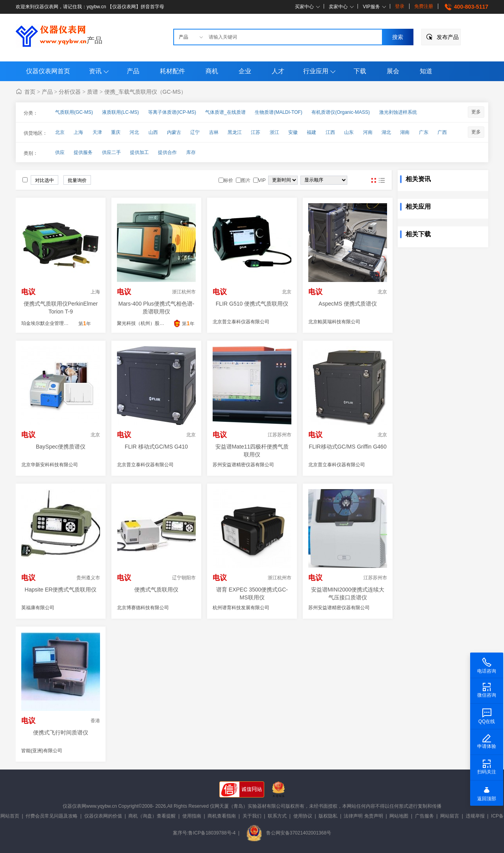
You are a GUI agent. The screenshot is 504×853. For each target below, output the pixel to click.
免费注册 (424, 6)
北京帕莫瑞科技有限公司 (334, 322)
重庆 (116, 132)
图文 (382, 180)
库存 (191, 152)
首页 (30, 92)
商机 (212, 71)
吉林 (214, 132)
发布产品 (448, 37)
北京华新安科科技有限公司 (50, 465)
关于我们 (252, 816)
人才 (278, 71)
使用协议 (303, 816)
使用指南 (192, 816)
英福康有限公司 (38, 608)
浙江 (274, 132)
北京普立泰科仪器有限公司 (241, 322)
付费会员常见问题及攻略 (52, 816)
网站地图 (399, 816)
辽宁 (195, 132)
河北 (134, 132)
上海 (78, 132)
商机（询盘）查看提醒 (152, 816)
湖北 (386, 132)
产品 (94, 40)
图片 (374, 180)
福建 (311, 132)
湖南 (405, 132)
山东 (349, 132)
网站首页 (10, 816)
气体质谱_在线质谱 (225, 112)
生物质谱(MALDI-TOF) (278, 112)
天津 (97, 132)
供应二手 (111, 152)
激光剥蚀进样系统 (398, 112)
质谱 (93, 92)
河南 (368, 132)
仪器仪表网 (74, 806)
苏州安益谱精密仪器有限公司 (243, 465)
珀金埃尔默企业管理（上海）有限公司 (61, 323)
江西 (330, 132)
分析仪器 (70, 92)
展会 (393, 71)
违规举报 (475, 816)
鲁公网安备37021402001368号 (289, 833)
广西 (442, 132)
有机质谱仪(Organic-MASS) (341, 112)
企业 (245, 71)
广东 (424, 132)
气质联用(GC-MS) (74, 112)
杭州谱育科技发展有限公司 (241, 608)
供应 (60, 152)
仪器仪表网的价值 (103, 816)
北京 (60, 132)
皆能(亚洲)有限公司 (42, 751)
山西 (153, 132)
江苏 (256, 132)
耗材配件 (172, 71)
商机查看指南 (222, 816)
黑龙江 (235, 132)
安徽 (293, 132)
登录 (400, 6)
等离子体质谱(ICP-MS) (172, 112)
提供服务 (83, 152)
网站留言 (450, 816)
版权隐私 (328, 816)
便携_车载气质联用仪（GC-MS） (145, 92)
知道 (426, 71)
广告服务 (424, 816)
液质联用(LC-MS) (120, 112)
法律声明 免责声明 (363, 816)
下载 (360, 71)
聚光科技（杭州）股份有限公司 (150, 323)
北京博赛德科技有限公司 (143, 608)
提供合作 (167, 152)
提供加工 (139, 152)
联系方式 (277, 816)
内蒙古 (174, 132)
